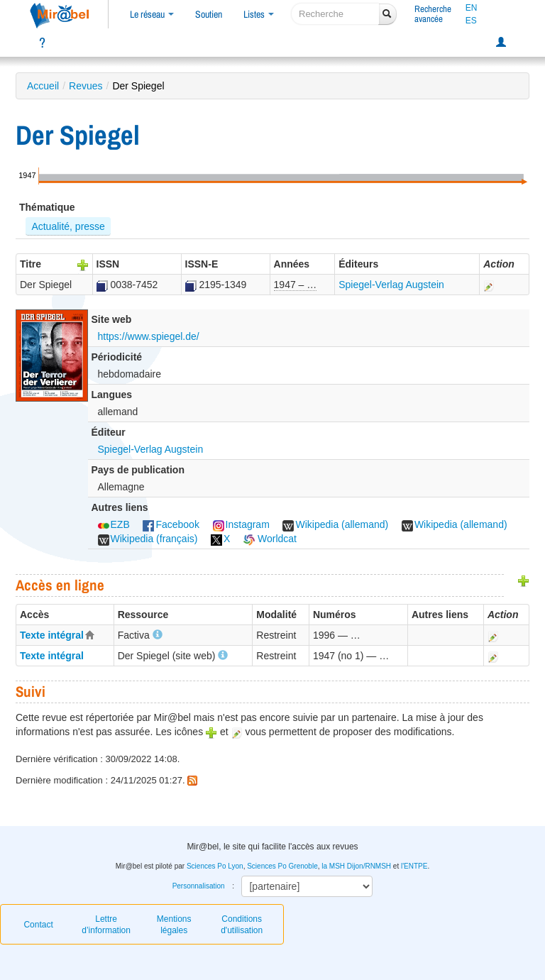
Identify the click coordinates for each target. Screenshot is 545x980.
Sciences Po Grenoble (282, 866)
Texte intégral (52, 635)
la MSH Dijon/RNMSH (356, 866)
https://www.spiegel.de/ (149, 336)
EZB (114, 524)
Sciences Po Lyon (215, 866)
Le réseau (152, 14)
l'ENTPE (414, 866)
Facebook (171, 524)
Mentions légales (174, 925)
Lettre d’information (106, 925)
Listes (259, 14)
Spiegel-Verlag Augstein (391, 285)
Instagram (241, 524)
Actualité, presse (68, 226)
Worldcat (270, 539)
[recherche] (335, 14)
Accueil (43, 86)
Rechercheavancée (433, 14)
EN (472, 8)
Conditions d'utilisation (242, 925)
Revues (86, 86)
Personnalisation (199, 886)
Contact (38, 925)
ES (471, 21)
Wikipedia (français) (148, 539)
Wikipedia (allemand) (335, 524)
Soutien (209, 14)
